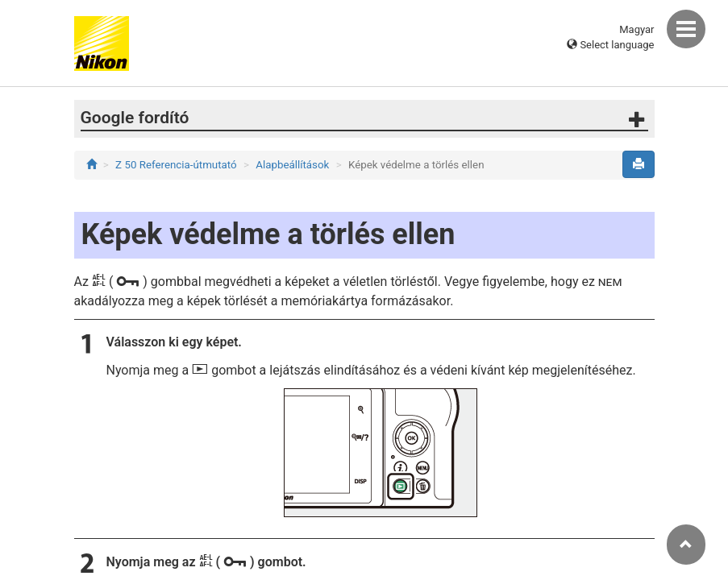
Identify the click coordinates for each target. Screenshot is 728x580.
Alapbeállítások (292, 165)
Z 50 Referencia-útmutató (176, 165)
